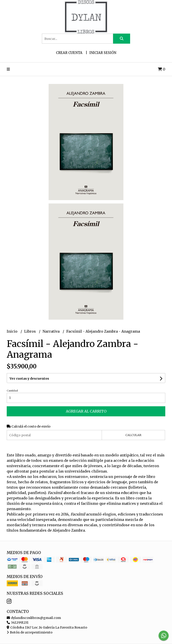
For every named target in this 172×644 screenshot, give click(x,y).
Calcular (133, 435)
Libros (30, 331)
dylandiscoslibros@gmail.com (34, 618)
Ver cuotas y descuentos (29, 379)
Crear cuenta (69, 53)
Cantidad (12, 391)
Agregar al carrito (86, 411)
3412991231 (18, 623)
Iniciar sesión (103, 53)
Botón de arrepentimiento (30, 632)
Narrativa (52, 331)
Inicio (13, 331)
